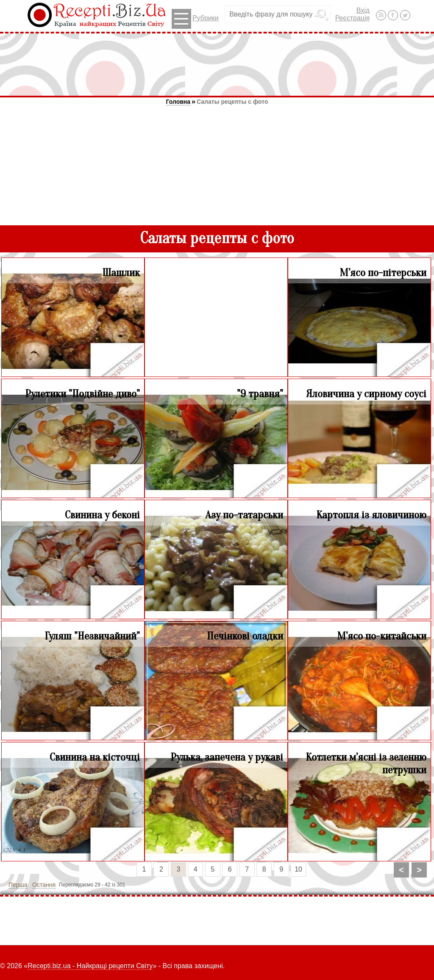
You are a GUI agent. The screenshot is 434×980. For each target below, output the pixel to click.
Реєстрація (353, 18)
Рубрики (195, 19)
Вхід (363, 10)
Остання (44, 885)
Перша (18, 885)
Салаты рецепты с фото (232, 102)
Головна (178, 102)
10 (298, 869)
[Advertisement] (217, 64)
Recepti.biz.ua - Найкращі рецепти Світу (90, 966)
